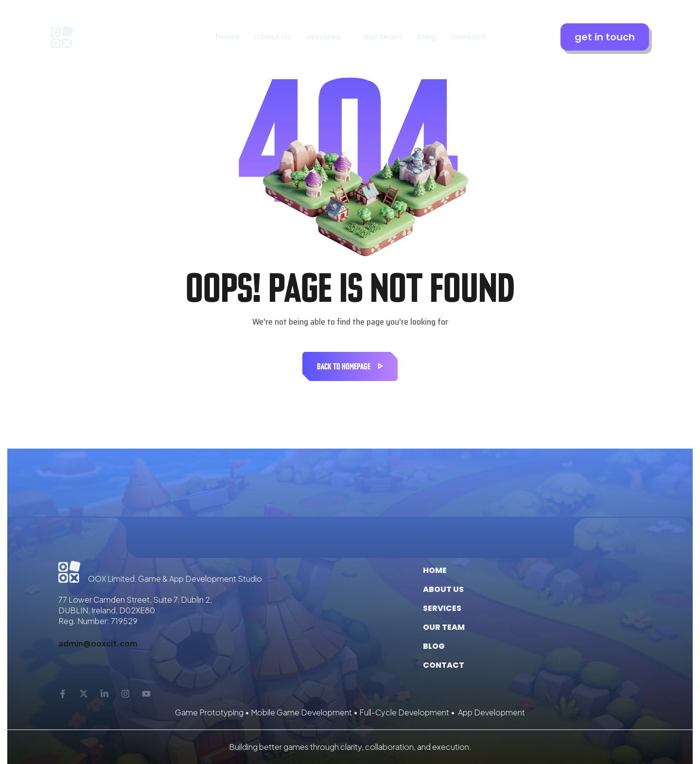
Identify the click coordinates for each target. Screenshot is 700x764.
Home (435, 570)
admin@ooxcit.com (98, 643)
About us (443, 589)
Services (442, 608)
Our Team (444, 627)
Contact (444, 665)
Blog (434, 646)
